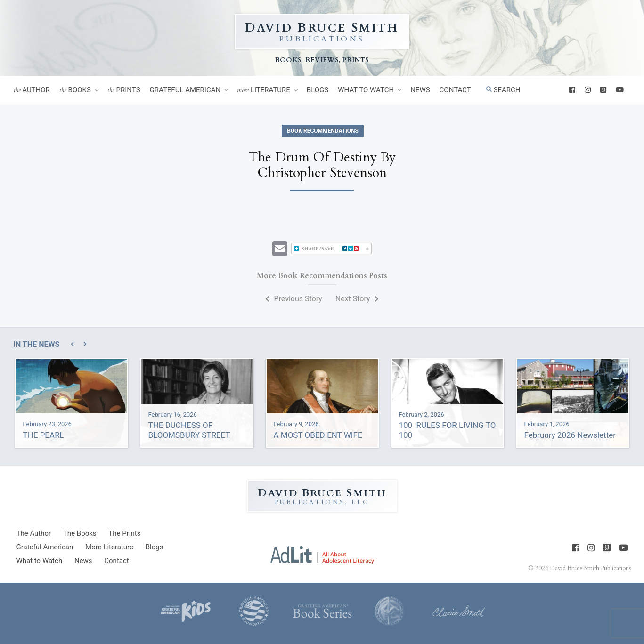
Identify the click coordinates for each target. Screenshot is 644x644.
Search (503, 90)
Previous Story (293, 299)
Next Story (357, 299)
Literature (264, 90)
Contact (455, 90)
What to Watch (366, 90)
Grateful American (185, 90)
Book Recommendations (323, 131)
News (420, 90)
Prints (124, 90)
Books (75, 90)
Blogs (318, 90)
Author (32, 90)
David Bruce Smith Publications (590, 568)
